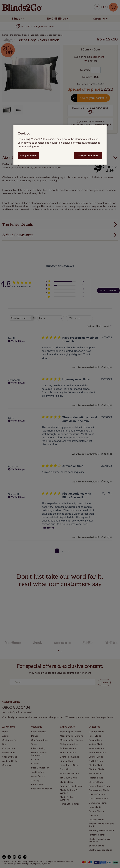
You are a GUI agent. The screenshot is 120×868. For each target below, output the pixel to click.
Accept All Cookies (88, 156)
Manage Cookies (28, 156)
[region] (60, 145)
